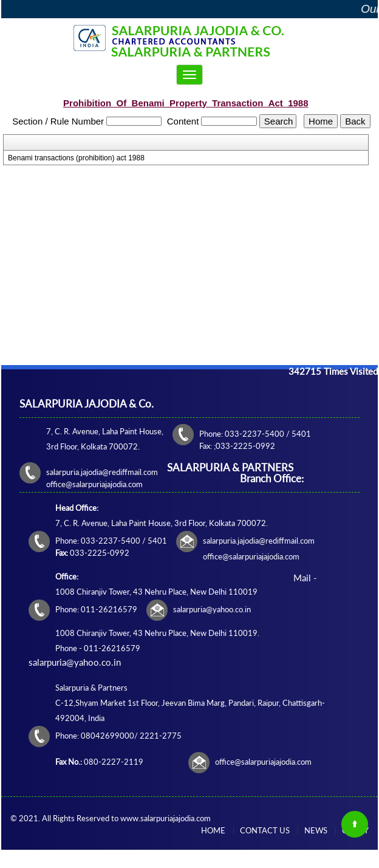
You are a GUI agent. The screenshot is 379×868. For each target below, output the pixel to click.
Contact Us (265, 830)
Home (213, 830)
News (316, 830)
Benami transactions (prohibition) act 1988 (76, 158)
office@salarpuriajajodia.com (263, 762)
